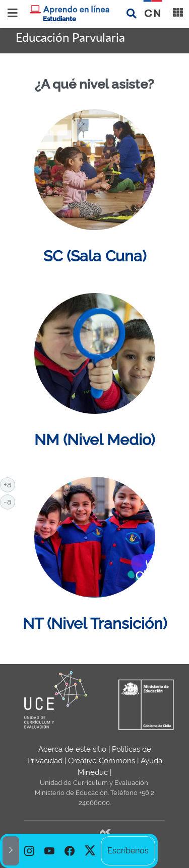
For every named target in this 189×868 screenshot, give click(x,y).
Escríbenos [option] (128, 851)
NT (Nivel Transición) (95, 623)
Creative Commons (102, 761)
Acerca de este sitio (72, 749)
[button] (11, 851)
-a (9, 501)
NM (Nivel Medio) (94, 440)
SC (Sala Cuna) (95, 256)
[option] (29, 851)
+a (9, 484)
